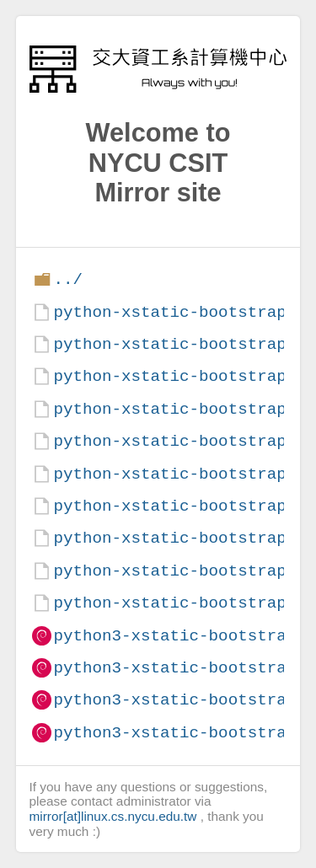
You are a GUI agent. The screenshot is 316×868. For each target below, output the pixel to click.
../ (68, 279)
